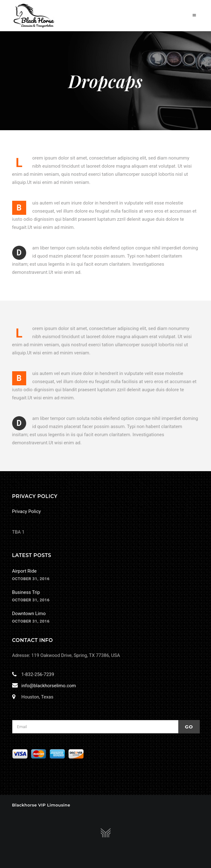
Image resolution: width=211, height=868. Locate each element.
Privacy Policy (26, 511)
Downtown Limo (29, 614)
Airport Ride (24, 571)
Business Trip (26, 592)
